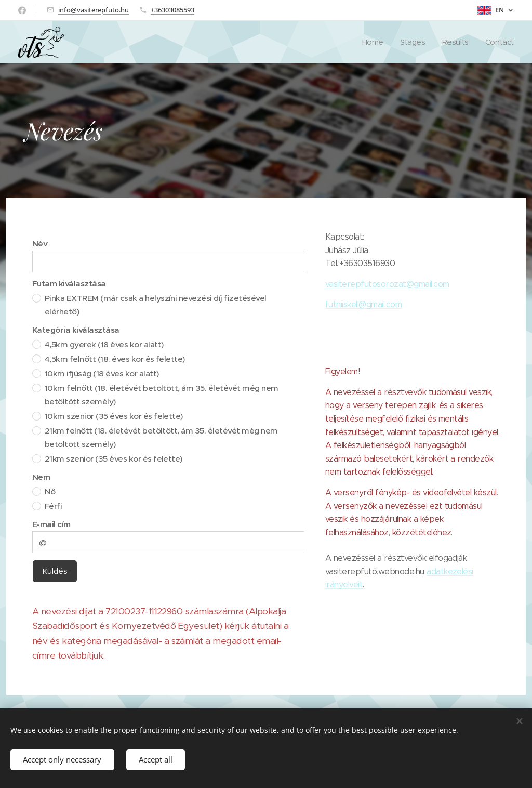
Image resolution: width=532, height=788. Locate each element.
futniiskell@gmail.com (363, 304)
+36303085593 (172, 10)
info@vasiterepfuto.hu (94, 10)
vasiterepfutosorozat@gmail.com (387, 284)
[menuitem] (371, 42)
